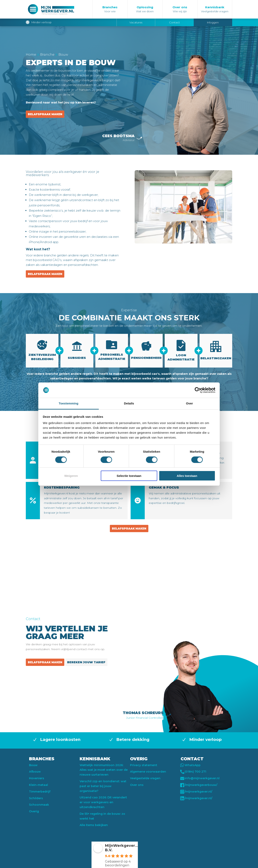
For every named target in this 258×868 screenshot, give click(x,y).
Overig (34, 811)
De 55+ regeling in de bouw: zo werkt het (102, 816)
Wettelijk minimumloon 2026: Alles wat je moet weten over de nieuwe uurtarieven (104, 770)
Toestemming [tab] (69, 403)
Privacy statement (144, 765)
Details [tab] (129, 403)
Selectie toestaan (129, 476)
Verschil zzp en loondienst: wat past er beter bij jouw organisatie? (103, 786)
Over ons (137, 785)
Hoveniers (37, 778)
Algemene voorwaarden (148, 772)
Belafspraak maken (45, 114)
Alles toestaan (187, 476)
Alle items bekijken (94, 825)
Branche (47, 55)
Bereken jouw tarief (86, 662)
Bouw (33, 765)
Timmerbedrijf (40, 792)
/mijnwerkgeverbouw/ (199, 785)
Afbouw (35, 772)
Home (31, 55)
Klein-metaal (38, 785)
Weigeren (71, 476)
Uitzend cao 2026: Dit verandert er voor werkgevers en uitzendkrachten (103, 802)
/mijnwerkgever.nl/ (196, 792)
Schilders (36, 798)
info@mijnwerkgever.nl (200, 778)
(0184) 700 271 (193, 772)
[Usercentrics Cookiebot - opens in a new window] (198, 390)
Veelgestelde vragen (145, 778)
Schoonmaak (39, 805)
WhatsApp (191, 765)
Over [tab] (190, 403)
